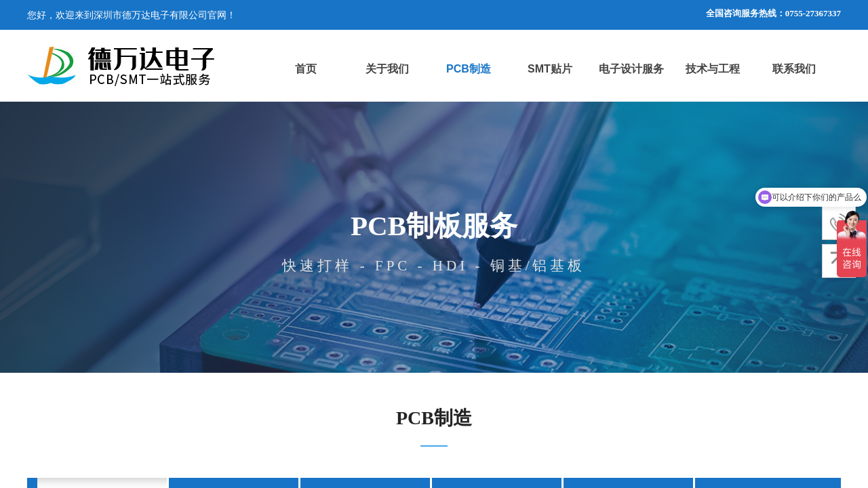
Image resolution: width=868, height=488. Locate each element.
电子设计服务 (631, 69)
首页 (306, 69)
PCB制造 (469, 69)
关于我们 (387, 69)
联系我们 (794, 69)
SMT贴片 (550, 69)
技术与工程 (713, 69)
